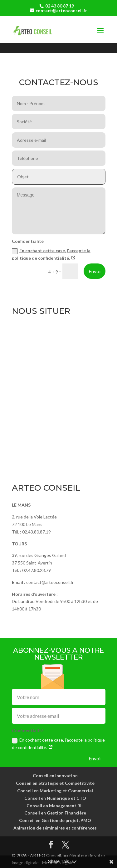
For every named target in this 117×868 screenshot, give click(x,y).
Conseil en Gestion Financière (55, 813)
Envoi (95, 271)
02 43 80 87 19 (60, 6)
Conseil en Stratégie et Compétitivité (55, 783)
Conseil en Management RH (55, 806)
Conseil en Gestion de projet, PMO (55, 820)
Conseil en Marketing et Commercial (55, 791)
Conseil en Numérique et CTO (55, 798)
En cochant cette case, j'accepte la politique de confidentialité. (58, 744)
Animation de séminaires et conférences (55, 828)
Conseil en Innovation (55, 776)
